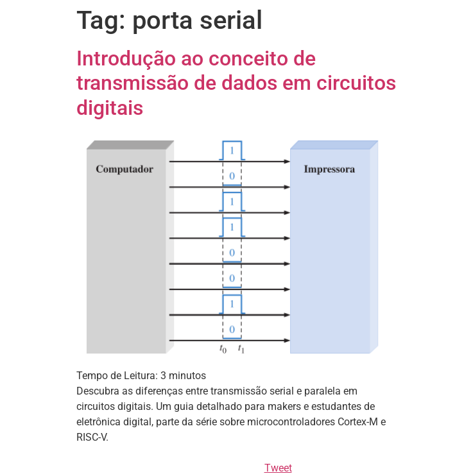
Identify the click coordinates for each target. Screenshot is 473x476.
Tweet (278, 468)
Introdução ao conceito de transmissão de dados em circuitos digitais (236, 83)
